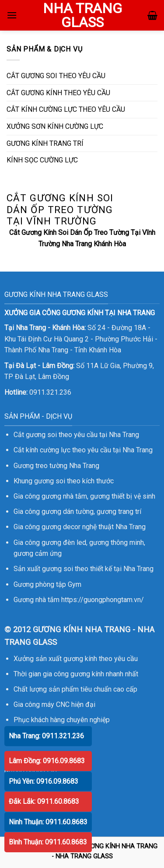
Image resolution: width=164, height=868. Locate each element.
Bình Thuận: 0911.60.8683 (48, 842)
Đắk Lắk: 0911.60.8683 (44, 801)
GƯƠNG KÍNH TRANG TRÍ (45, 143)
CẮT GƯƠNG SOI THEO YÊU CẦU (56, 76)
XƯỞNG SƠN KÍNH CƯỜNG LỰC (55, 126)
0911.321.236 (50, 392)
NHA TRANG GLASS (82, 15)
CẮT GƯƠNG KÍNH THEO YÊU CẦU (58, 93)
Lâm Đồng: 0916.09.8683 (47, 761)
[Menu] (12, 15)
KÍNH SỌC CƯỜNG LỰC (42, 160)
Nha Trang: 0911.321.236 (46, 736)
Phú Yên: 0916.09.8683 (44, 781)
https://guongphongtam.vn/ (103, 600)
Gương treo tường (40, 466)
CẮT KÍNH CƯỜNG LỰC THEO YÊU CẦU (66, 109)
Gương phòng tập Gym (47, 584)
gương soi (50, 481)
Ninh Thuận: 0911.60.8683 (48, 822)
